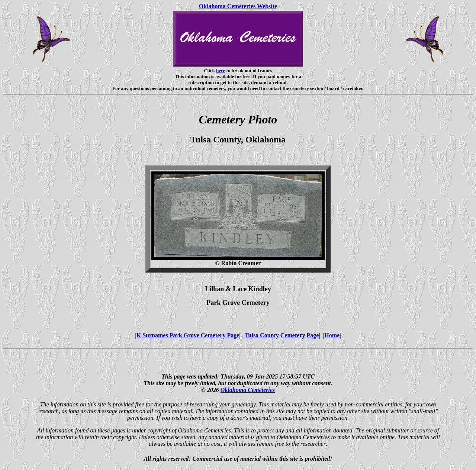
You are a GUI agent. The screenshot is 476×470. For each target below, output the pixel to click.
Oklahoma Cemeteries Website (238, 6)
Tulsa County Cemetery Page (282, 335)
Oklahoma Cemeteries (248, 390)
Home (332, 335)
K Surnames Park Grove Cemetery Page (188, 335)
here (221, 70)
